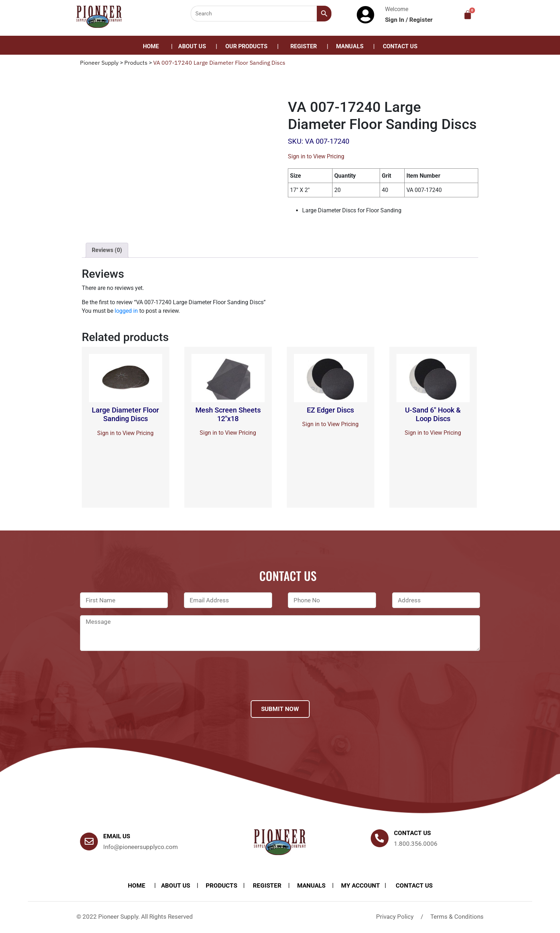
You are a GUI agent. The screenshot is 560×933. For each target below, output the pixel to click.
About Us (192, 46)
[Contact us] (380, 838)
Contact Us (400, 46)
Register (421, 20)
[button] (248, 46)
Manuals (350, 46)
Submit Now (280, 709)
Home (151, 46)
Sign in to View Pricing (316, 156)
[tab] (107, 250)
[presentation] (134, 685)
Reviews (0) (107, 250)
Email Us (117, 836)
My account (361, 885)
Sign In (395, 20)
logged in (126, 311)
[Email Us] (89, 841)
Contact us (412, 833)
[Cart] (468, 15)
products (221, 885)
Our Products (246, 46)
